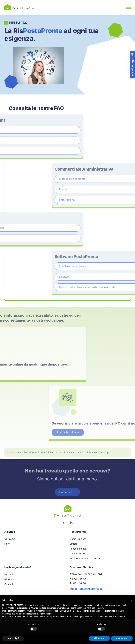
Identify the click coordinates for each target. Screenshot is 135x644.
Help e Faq (10, 574)
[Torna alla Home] (19, 7)
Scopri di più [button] (13, 638)
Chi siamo (10, 539)
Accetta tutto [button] (122, 638)
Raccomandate (78, 549)
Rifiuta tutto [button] (99, 638)
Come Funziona (78, 539)
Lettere (74, 544)
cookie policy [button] (97, 608)
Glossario (9, 579)
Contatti (9, 584)
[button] (128, 7)
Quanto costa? (77, 554)
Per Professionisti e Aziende (85, 558)
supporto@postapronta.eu (86, 589)
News (7, 544)
